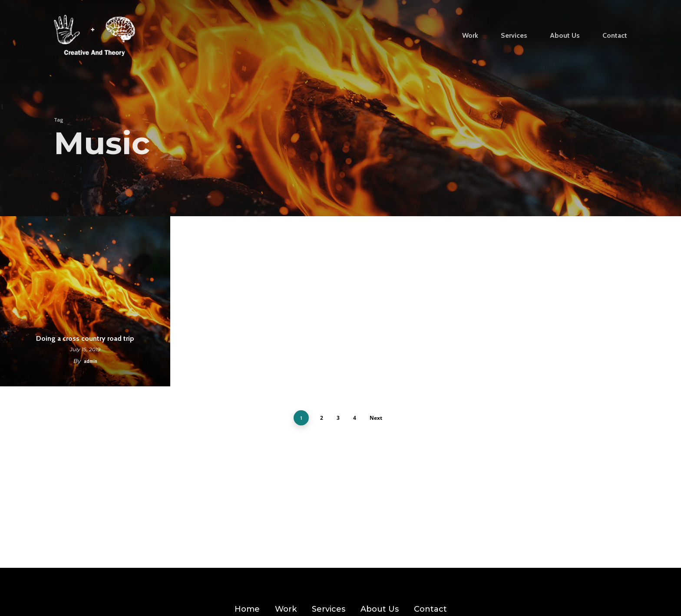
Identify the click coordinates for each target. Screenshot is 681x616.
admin (91, 361)
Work (286, 609)
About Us (380, 609)
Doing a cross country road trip (85, 338)
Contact (430, 609)
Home (247, 609)
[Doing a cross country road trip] (85, 301)
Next (376, 418)
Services (329, 609)
